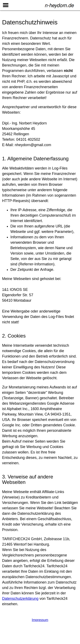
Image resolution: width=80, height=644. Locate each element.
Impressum (40, 620)
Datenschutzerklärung (20, 599)
